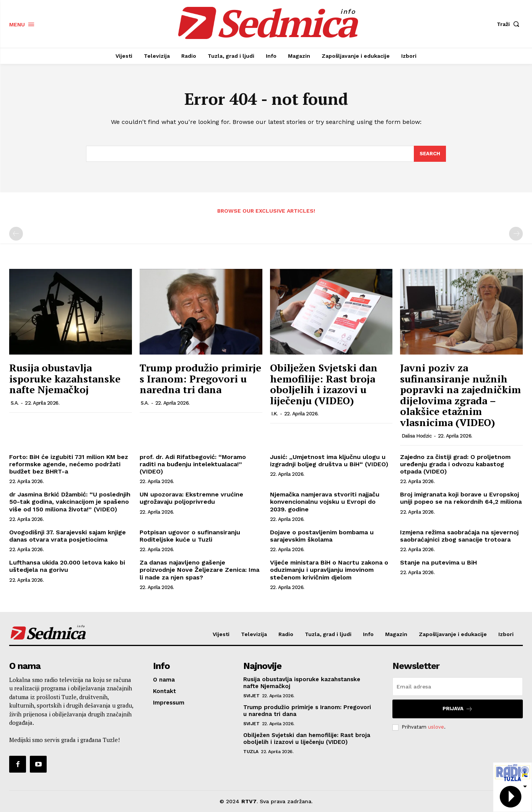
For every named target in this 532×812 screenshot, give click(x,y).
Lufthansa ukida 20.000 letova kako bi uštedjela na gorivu (67, 566)
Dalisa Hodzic (417, 436)
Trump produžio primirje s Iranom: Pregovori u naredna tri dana (200, 378)
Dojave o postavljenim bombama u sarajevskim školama (322, 536)
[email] (458, 687)
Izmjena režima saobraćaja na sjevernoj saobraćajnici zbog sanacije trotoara (459, 536)
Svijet (251, 696)
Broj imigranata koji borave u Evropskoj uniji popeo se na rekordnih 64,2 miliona (461, 498)
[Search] (430, 154)
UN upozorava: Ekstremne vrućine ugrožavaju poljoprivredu (191, 498)
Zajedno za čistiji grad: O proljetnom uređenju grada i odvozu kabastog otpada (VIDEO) (455, 464)
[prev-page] (16, 234)
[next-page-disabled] (516, 234)
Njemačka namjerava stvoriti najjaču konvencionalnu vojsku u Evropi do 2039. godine (325, 502)
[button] (510, 24)
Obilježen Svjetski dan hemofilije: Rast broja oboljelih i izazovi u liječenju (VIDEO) (324, 384)
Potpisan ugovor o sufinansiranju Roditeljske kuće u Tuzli (190, 536)
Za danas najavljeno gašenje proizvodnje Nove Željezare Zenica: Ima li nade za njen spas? (199, 570)
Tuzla (251, 752)
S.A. (15, 403)
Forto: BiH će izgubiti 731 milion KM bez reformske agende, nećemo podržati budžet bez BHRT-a (69, 464)
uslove (436, 727)
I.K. (274, 414)
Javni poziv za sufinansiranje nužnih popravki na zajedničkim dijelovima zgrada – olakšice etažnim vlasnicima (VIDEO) (460, 395)
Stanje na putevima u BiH (438, 562)
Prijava (458, 709)
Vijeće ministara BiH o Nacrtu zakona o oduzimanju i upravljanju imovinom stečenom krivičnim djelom (329, 570)
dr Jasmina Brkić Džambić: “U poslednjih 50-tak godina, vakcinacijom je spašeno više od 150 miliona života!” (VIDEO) (70, 502)
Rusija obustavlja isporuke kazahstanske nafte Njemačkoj (65, 378)
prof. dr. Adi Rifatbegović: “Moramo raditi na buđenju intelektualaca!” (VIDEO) (193, 464)
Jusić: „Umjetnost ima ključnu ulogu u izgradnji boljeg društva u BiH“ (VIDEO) (329, 461)
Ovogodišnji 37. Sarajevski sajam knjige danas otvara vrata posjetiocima (68, 536)
